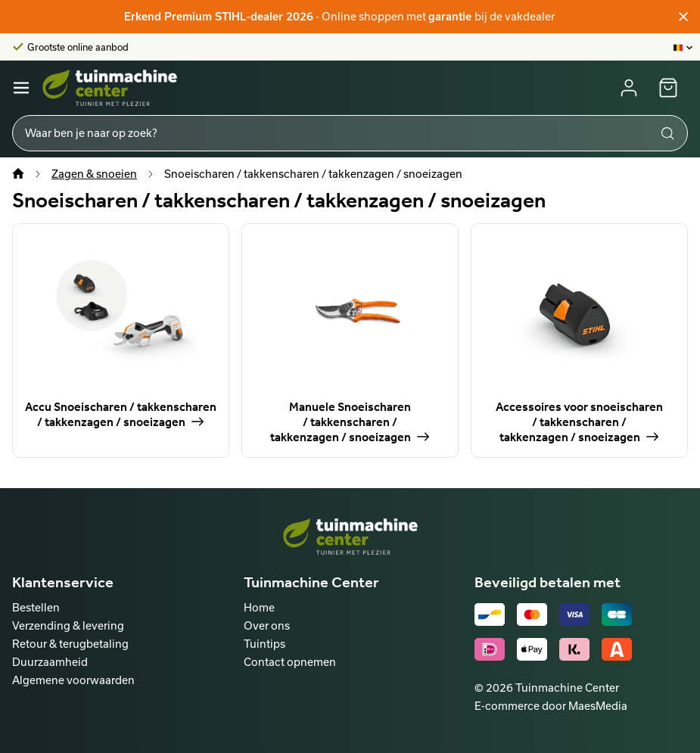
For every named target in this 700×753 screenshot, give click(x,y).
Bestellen (36, 607)
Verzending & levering (68, 625)
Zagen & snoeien (94, 174)
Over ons (267, 625)
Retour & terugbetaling (70, 644)
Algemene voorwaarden (73, 680)
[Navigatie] (21, 88)
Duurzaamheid (50, 662)
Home (259, 607)
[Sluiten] (683, 17)
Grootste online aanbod (78, 47)
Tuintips (264, 644)
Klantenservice (63, 582)
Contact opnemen (290, 662)
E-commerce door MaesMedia (551, 706)
